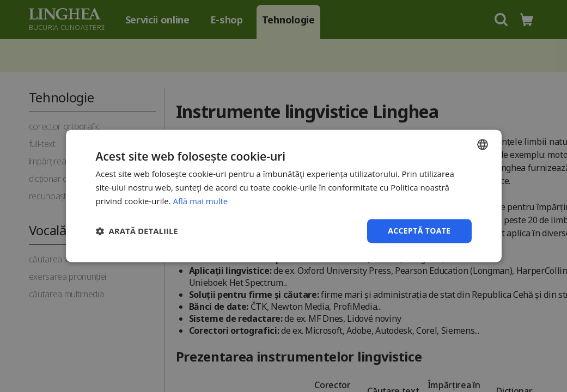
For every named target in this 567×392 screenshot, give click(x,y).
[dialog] (283, 196)
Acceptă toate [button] (419, 231)
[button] (137, 231)
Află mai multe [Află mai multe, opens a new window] (200, 201)
